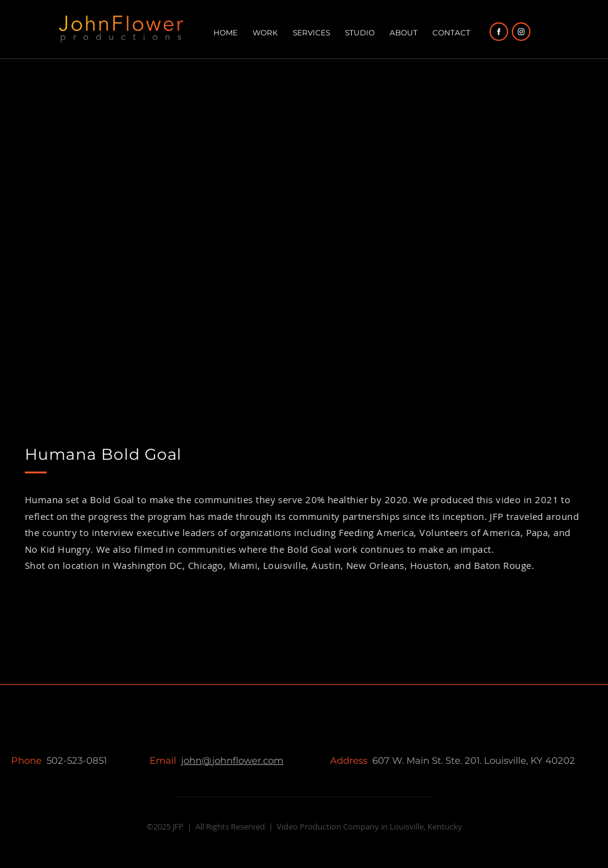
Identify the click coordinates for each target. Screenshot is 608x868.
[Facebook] (499, 32)
